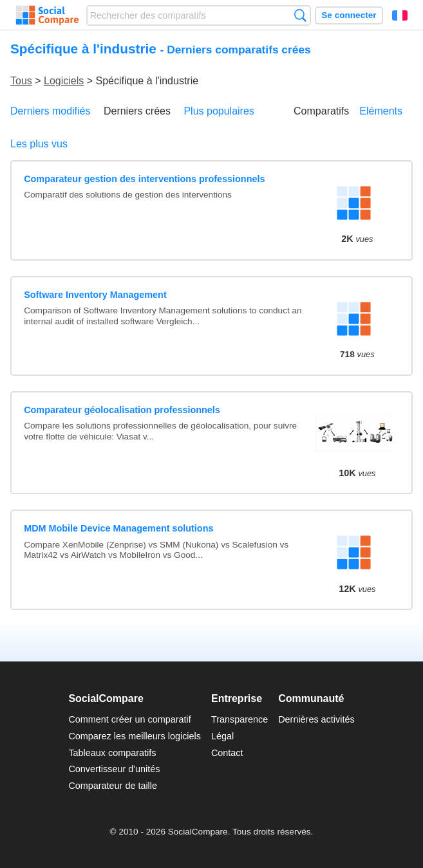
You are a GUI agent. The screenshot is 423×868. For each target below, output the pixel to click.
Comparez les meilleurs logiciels (135, 736)
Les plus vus (39, 144)
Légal (222, 736)
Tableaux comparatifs (112, 753)
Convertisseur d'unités (114, 769)
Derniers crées (137, 111)
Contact (227, 753)
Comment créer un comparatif (129, 719)
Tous (21, 81)
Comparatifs (321, 111)
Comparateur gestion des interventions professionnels (144, 179)
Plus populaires (219, 111)
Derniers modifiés (50, 111)
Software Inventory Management (95, 295)
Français (400, 15)
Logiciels (64, 81)
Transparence (240, 719)
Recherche (300, 15)
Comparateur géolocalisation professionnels (122, 410)
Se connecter (349, 15)
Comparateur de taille (113, 786)
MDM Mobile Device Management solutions (118, 528)
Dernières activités (316, 719)
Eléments (381, 111)
